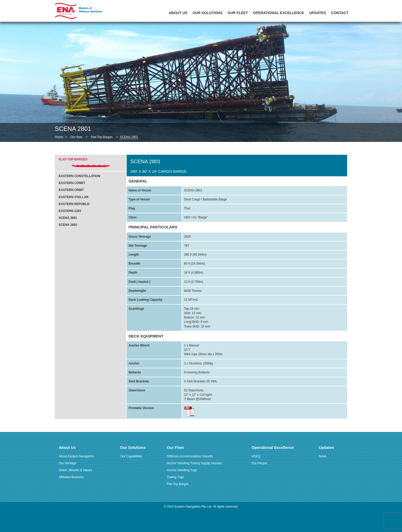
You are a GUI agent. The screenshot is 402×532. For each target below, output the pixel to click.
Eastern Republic (74, 204)
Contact (340, 13)
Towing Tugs (175, 477)
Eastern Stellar (74, 197)
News (323, 456)
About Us (178, 13)
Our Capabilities (131, 456)
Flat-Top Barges (102, 137)
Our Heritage (68, 463)
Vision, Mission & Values (75, 470)
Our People (259, 463)
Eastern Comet (72, 183)
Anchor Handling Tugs (182, 470)
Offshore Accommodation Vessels (190, 456)
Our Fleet (238, 13)
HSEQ (256, 456)
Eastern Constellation (79, 176)
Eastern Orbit (71, 190)
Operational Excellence (279, 13)
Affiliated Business (71, 477)
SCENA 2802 (68, 225)
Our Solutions (208, 13)
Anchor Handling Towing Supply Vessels (194, 463)
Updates (318, 13)
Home (59, 137)
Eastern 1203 (70, 211)
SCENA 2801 (68, 218)
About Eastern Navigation (76, 456)
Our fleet (76, 137)
